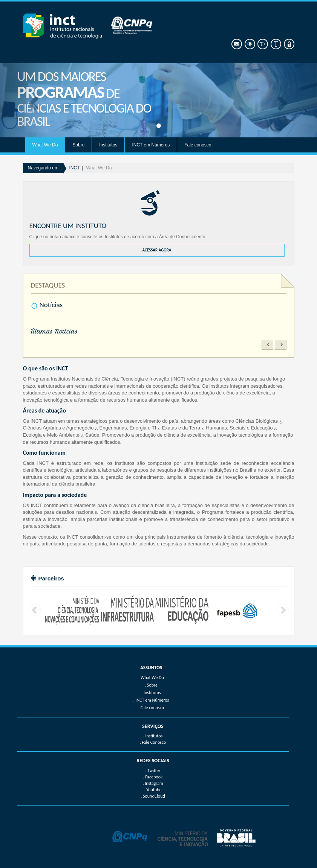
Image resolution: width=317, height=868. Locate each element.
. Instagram (153, 783)
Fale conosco (198, 145)
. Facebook (153, 777)
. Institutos (153, 736)
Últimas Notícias (54, 332)
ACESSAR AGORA (157, 250)
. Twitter (153, 771)
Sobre (78, 145)
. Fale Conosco (153, 742)
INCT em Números (151, 145)
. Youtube (153, 790)
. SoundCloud (153, 796)
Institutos (108, 145)
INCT (75, 168)
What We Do (45, 145)
